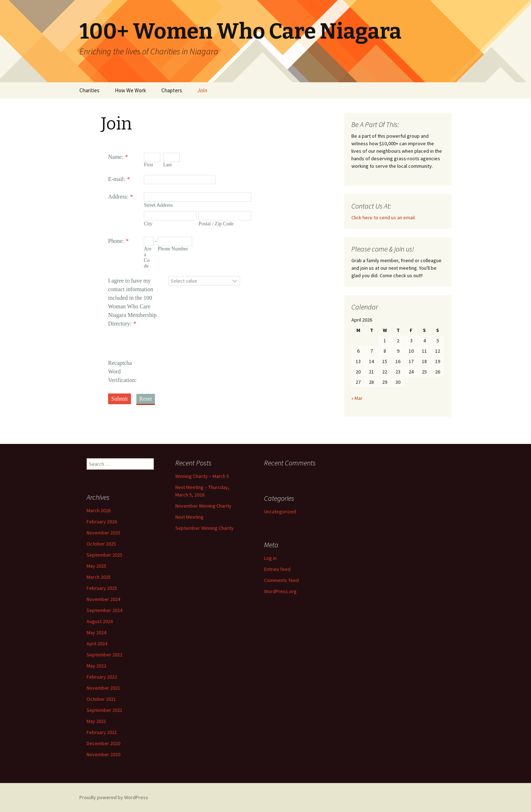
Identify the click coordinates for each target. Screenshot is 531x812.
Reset (146, 399)
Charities (89, 90)
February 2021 (102, 732)
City (148, 224)
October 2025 (101, 544)
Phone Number (173, 249)
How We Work (130, 90)
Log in (270, 558)
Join (202, 90)
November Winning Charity (203, 506)
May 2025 (96, 566)
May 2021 (96, 721)
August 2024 (100, 621)
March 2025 (99, 577)
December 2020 (103, 743)
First (148, 165)
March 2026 (99, 510)
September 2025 (104, 555)
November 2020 (103, 754)
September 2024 (104, 610)
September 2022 (104, 655)
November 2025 (103, 533)
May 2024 (96, 632)
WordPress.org (280, 591)
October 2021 (101, 699)
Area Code (148, 257)
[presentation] (198, 351)
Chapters (172, 90)
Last (167, 165)
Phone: (116, 241)
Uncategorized (280, 512)
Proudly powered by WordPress (114, 797)
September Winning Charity (204, 528)
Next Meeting (189, 517)
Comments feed (281, 580)
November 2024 (103, 599)
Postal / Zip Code (216, 224)
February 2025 (102, 588)
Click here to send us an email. (384, 217)
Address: (118, 197)
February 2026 (102, 522)
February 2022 (102, 677)
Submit (120, 399)
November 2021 (103, 688)
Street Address (158, 205)
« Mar (357, 398)
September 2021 (104, 710)
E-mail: (117, 179)
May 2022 (96, 666)
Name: (116, 157)
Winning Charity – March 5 (202, 476)
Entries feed (277, 569)
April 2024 (97, 644)
